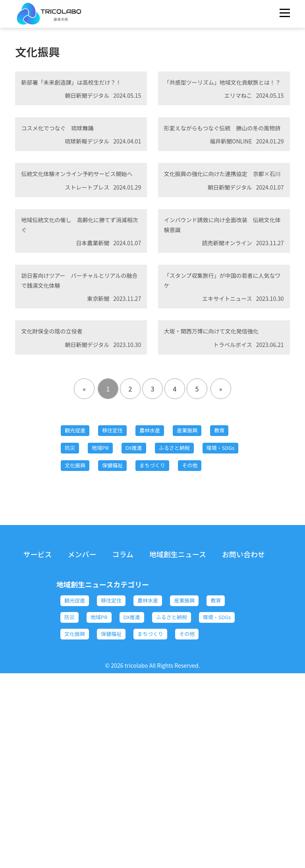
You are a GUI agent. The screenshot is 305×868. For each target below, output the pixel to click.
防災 (106, 582)
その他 (175, 625)
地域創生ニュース (178, 716)
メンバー (82, 716)
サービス (37, 716)
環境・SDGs (143, 604)
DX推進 (185, 582)
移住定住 (125, 561)
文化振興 (193, 604)
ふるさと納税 (86, 604)
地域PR (144, 582)
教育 (73, 582)
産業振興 (218, 561)
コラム (123, 716)
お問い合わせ (243, 716)
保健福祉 (79, 625)
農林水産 (172, 561)
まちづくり (129, 625)
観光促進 (79, 561)
